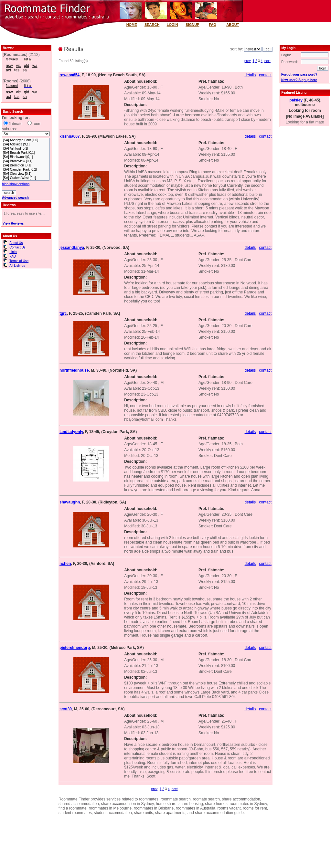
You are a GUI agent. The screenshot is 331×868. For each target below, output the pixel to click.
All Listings (17, 265)
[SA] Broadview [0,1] (26, 161)
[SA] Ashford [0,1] (26, 149)
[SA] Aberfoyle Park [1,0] (26, 140)
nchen (65, 564)
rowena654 (69, 75)
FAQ (213, 25)
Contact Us (17, 247)
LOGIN (172, 25)
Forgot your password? (299, 74)
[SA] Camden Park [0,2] (26, 170)
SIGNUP (192, 25)
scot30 (66, 709)
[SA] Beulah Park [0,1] (26, 153)
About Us (16, 243)
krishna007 (70, 136)
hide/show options (16, 184)
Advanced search (15, 198)
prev (247, 61)
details (250, 75)
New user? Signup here (299, 80)
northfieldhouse (74, 370)
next (267, 61)
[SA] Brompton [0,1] (26, 166)
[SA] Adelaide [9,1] (26, 145)
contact (265, 75)
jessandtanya (72, 248)
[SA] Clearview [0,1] (26, 174)
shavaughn (70, 502)
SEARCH (152, 25)
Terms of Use (19, 261)
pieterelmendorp (75, 648)
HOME (132, 25)
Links (13, 252)
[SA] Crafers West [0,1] (26, 178)
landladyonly (71, 432)
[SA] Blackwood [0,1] (26, 157)
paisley (296, 100)
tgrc (63, 313)
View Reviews (13, 223)
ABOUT (233, 25)
